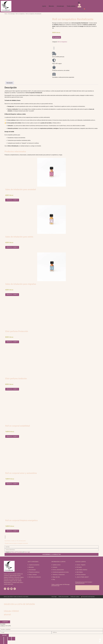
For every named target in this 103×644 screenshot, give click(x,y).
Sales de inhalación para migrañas (21, 284)
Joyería (44, 6)
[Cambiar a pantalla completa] (6, 639)
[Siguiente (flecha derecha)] (6, 642)
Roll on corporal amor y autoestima (21, 473)
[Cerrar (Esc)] (13, 639)
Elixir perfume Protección (17, 331)
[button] (79, 3)
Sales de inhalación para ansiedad (21, 189)
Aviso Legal (27, 552)
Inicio (6, 14)
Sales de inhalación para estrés (19, 237)
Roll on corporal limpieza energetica (21, 520)
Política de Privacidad (16, 552)
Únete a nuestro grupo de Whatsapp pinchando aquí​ (61, 585)
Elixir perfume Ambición (16, 379)
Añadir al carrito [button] (12, 200)
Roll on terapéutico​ (20, 14)
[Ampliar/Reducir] (2, 639)
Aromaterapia (60, 6)
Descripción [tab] (10, 83)
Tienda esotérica (71, 6)
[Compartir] (10, 639)
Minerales (51, 6)
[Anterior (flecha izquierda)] (2, 642)
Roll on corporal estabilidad (18, 426)
